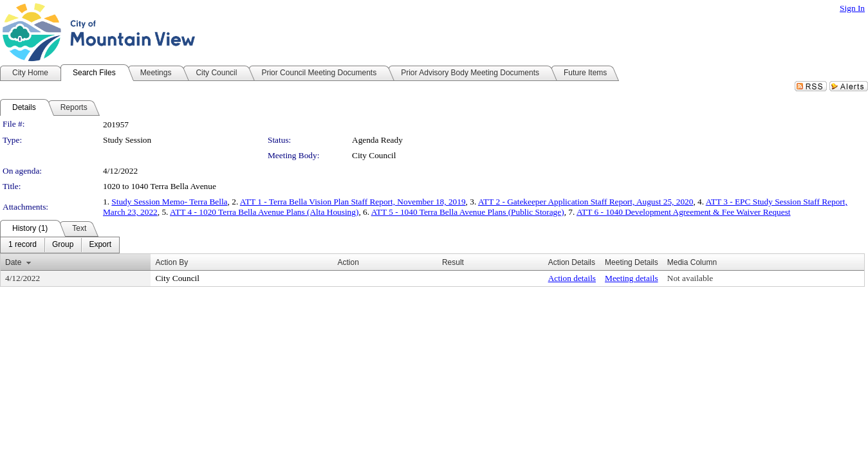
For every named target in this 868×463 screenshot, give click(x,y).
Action (348, 262)
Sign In (852, 8)
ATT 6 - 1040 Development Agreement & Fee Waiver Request (684, 212)
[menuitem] (23, 245)
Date (13, 262)
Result (453, 262)
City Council (374, 155)
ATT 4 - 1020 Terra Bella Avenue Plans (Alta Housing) (264, 212)
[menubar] (60, 245)
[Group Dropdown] (63, 245)
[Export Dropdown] (100, 245)
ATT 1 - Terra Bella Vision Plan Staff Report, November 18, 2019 (353, 202)
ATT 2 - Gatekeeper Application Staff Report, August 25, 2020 (586, 202)
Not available (690, 278)
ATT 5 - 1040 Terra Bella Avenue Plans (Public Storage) (468, 212)
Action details (572, 278)
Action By (171, 262)
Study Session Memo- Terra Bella (169, 202)
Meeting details (632, 278)
